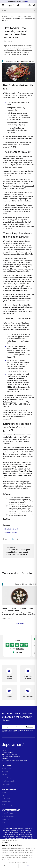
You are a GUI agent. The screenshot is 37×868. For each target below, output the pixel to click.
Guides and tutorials (13, 61)
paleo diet (9, 229)
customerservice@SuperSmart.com (11, 757)
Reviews (4, 775)
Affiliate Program (7, 778)
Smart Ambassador (8, 781)
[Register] (30, 727)
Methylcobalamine (10, 402)
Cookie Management (9, 805)
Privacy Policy (6, 802)
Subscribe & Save (8, 816)
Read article (20, 623)
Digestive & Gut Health (24, 16)
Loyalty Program (7, 813)
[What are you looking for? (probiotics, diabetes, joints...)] (18, 10)
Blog (12, 16)
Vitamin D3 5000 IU (21, 404)
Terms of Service (12, 732)
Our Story (5, 772)
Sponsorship (6, 819)
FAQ (3, 796)
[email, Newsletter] (18, 727)
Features (18, 584)
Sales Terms (6, 799)
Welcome (4, 16)
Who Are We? (6, 768)
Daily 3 (21, 412)
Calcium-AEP (8, 404)
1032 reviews (20, 649)
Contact (4, 792)
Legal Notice (6, 784)
